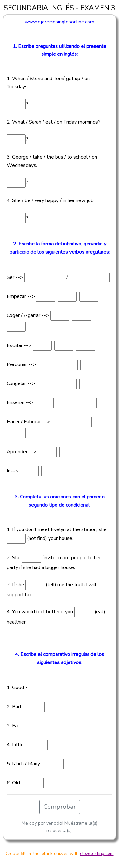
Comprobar (60, 807)
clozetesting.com (97, 854)
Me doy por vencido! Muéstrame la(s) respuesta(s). (60, 827)
